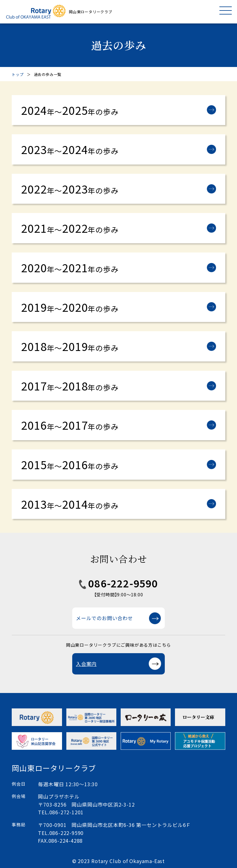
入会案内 (86, 664)
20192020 (70, 307)
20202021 (70, 267)
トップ (18, 74)
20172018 (70, 386)
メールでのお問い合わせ (104, 618)
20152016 (70, 464)
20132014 (70, 504)
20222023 (70, 189)
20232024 (70, 149)
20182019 (70, 346)
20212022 (70, 228)
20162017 (70, 425)
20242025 (70, 110)
